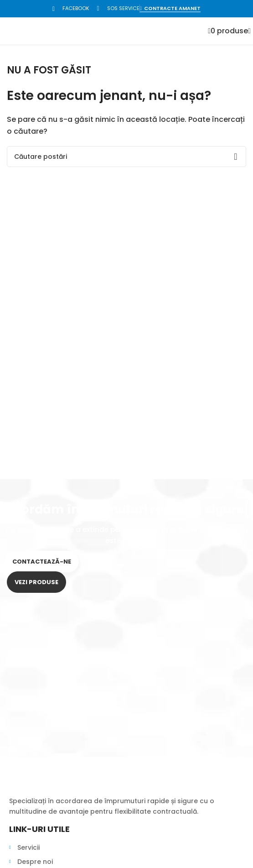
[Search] (126, 157)
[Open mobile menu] (249, 31)
